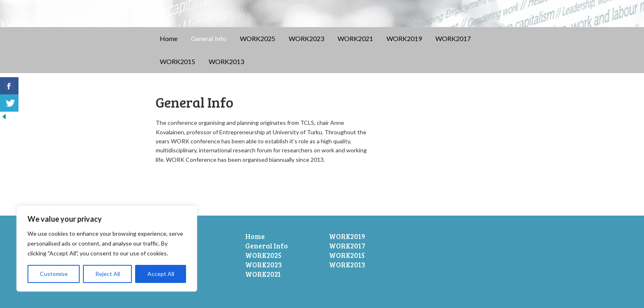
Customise (54, 274)
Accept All (161, 274)
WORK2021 (355, 38)
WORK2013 (226, 61)
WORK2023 (306, 38)
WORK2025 (258, 38)
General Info (209, 38)
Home (169, 38)
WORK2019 (404, 38)
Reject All (108, 274)
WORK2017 (453, 38)
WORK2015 (177, 61)
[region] (107, 248)
